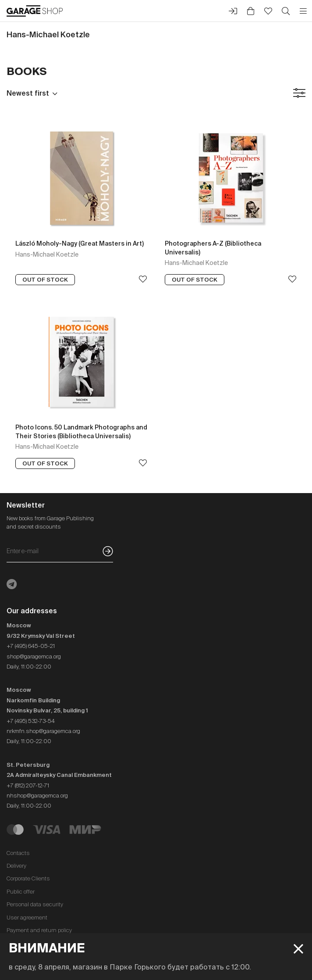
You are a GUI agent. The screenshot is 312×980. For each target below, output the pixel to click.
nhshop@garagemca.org (37, 796)
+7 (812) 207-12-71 (28, 785)
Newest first (28, 93)
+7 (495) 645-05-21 (31, 646)
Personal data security (35, 904)
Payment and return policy (39, 930)
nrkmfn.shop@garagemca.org (43, 731)
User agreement (27, 917)
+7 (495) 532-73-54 (31, 721)
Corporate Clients (28, 878)
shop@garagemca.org (34, 656)
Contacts (18, 853)
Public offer (21, 892)
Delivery (16, 866)
